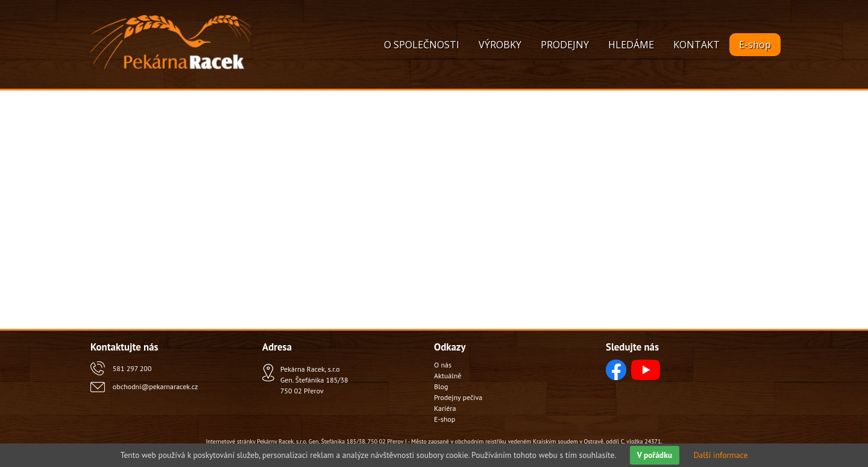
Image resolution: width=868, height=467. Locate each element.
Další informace (721, 455)
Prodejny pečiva (458, 397)
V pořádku (655, 455)
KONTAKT (697, 45)
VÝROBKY (500, 45)
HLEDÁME (631, 45)
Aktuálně (448, 376)
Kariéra (445, 408)
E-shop (755, 45)
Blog (441, 386)
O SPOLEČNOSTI (422, 45)
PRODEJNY (565, 45)
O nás (443, 365)
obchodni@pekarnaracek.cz (155, 386)
